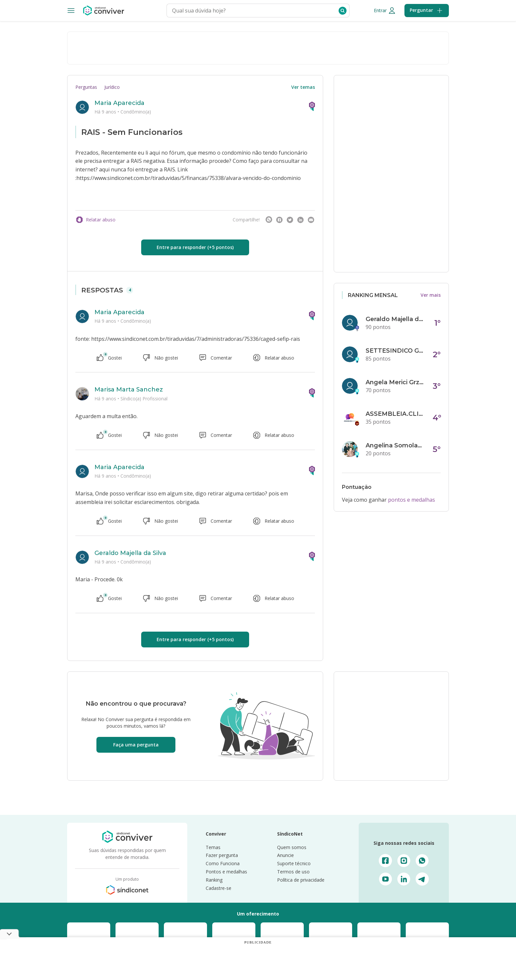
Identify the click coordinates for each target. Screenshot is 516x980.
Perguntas (86, 87)
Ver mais (431, 295)
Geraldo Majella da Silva (130, 553)
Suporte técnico (294, 863)
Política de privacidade (301, 880)
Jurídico (112, 87)
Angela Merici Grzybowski (395, 382)
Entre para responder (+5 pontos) (195, 247)
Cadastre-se (219, 888)
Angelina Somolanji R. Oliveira (395, 445)
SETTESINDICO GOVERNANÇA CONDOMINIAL (395, 351)
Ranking (214, 880)
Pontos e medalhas (226, 872)
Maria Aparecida (119, 103)
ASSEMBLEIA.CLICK (395, 414)
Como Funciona (223, 863)
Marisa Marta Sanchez (129, 389)
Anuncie (285, 855)
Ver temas (303, 87)
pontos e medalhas (412, 500)
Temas (213, 847)
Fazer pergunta (222, 855)
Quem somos (292, 847)
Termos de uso (293, 872)
